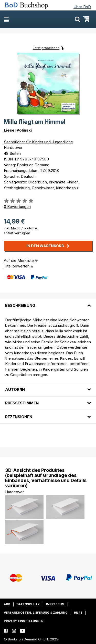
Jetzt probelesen (46, 48)
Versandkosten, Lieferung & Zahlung (36, 613)
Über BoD (82, 7)
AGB (7, 604)
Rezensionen (19, 417)
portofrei (31, 228)
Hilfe (78, 613)
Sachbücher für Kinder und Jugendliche (38, 142)
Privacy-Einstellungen (24, 621)
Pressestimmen (22, 403)
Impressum (55, 604)
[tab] (48, 302)
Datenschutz (28, 604)
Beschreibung (20, 305)
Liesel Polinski (18, 130)
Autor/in (15, 389)
